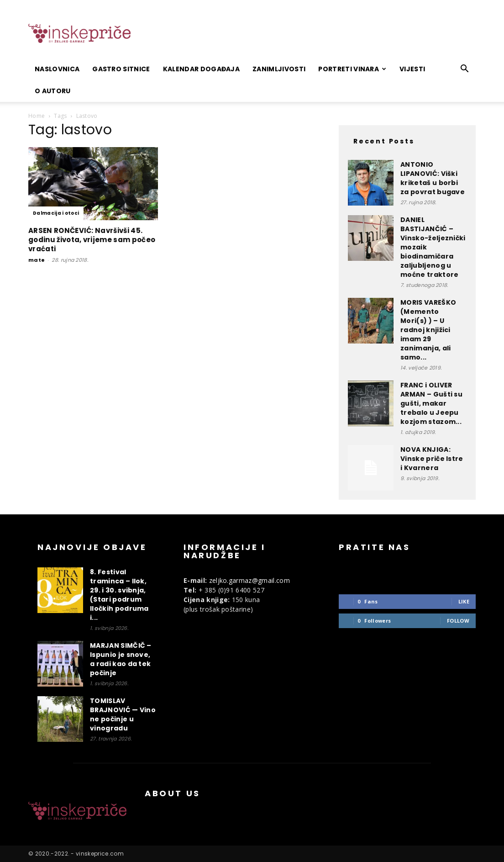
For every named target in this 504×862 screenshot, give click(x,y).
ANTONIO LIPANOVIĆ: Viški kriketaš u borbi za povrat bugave (433, 178)
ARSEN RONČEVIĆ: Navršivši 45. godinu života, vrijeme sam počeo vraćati (92, 240)
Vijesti (412, 69)
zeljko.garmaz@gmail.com (249, 580)
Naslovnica (57, 69)
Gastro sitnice (121, 69)
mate (37, 260)
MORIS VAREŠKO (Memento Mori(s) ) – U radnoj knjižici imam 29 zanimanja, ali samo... (428, 330)
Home (37, 116)
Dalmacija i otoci (56, 213)
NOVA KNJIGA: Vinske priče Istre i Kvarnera (432, 459)
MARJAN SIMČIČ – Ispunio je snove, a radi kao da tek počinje (121, 659)
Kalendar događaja (201, 69)
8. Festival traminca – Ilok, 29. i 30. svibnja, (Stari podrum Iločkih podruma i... (119, 595)
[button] (465, 70)
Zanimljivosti (279, 69)
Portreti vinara (352, 69)
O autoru (53, 91)
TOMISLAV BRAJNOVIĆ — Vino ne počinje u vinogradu (123, 714)
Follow (458, 621)
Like (464, 601)
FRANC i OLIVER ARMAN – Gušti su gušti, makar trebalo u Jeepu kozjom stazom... (431, 403)
